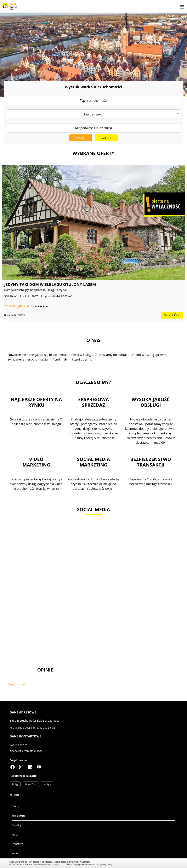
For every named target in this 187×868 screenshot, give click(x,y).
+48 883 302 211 (19, 745)
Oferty (15, 806)
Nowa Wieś (31, 784)
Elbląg (15, 784)
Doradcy (16, 825)
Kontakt (16, 853)
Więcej (106, 138)
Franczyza (17, 844)
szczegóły (89, 315)
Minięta (47, 784)
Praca (15, 835)
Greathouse (16, 684)
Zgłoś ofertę (19, 816)
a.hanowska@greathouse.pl (26, 751)
